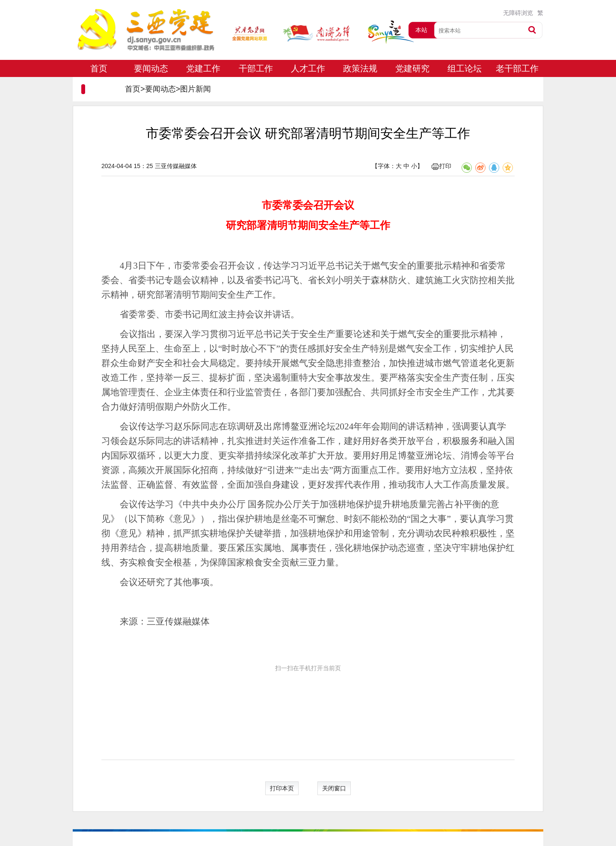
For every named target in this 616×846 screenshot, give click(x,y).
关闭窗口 (334, 788)
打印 (441, 166)
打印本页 (282, 788)
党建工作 (203, 68)
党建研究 (412, 68)
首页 (99, 68)
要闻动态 (151, 68)
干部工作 (256, 68)
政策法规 (360, 68)
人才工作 (308, 68)
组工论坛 (465, 68)
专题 (99, 86)
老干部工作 (517, 68)
